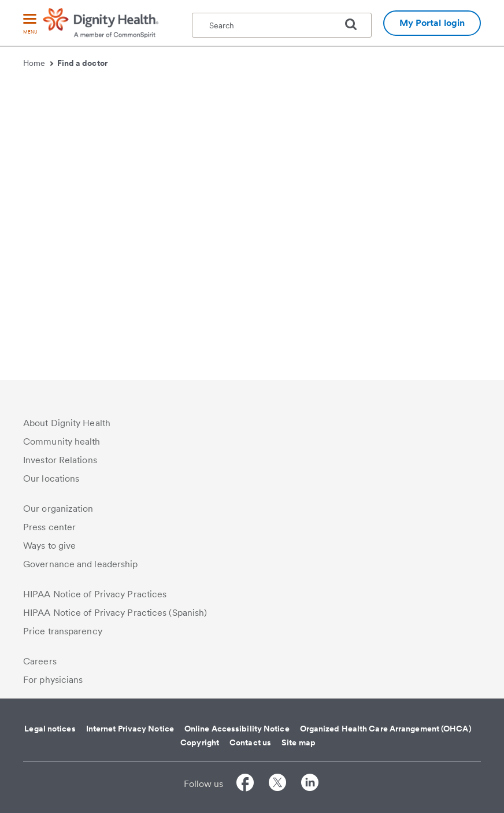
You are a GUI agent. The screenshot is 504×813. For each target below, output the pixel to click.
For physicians (53, 680)
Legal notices (50, 729)
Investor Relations (60, 460)
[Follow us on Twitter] (277, 784)
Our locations (51, 478)
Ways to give (49, 546)
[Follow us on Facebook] (245, 784)
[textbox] (282, 25)
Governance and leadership (81, 564)
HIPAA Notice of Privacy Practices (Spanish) (115, 613)
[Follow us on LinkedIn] (310, 784)
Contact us (250, 742)
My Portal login (432, 23)
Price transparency (63, 631)
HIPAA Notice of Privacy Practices (95, 594)
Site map (299, 742)
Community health (62, 441)
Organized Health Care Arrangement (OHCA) (386, 729)
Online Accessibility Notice (237, 729)
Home (38, 63)
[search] (355, 24)
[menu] (30, 25)
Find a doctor (82, 63)
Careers (40, 661)
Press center (49, 527)
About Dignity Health (67, 423)
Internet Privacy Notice (130, 729)
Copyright (200, 742)
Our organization (58, 509)
